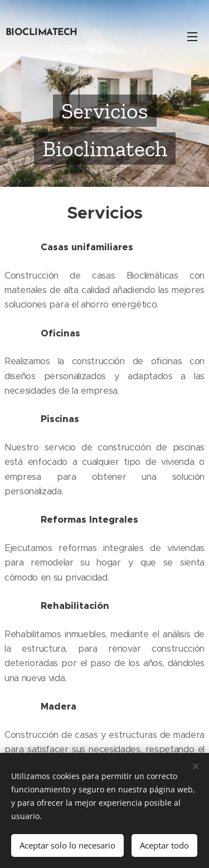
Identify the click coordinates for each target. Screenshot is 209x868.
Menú (192, 37)
